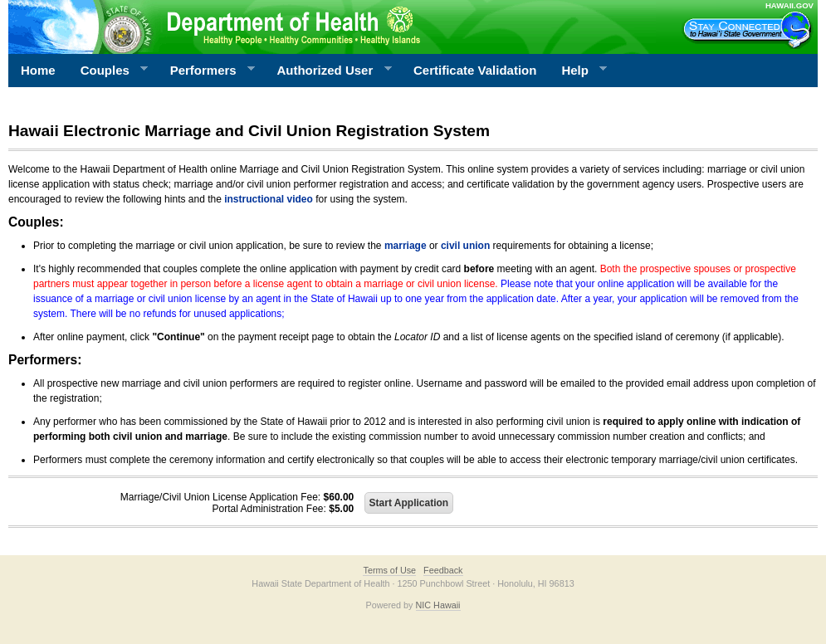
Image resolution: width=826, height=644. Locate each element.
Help (578, 71)
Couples (108, 71)
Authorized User (327, 71)
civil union (465, 246)
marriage (406, 246)
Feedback (443, 570)
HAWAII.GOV (789, 5)
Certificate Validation (475, 70)
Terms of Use (389, 570)
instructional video (269, 199)
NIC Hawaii (438, 605)
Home (38, 70)
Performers (207, 71)
